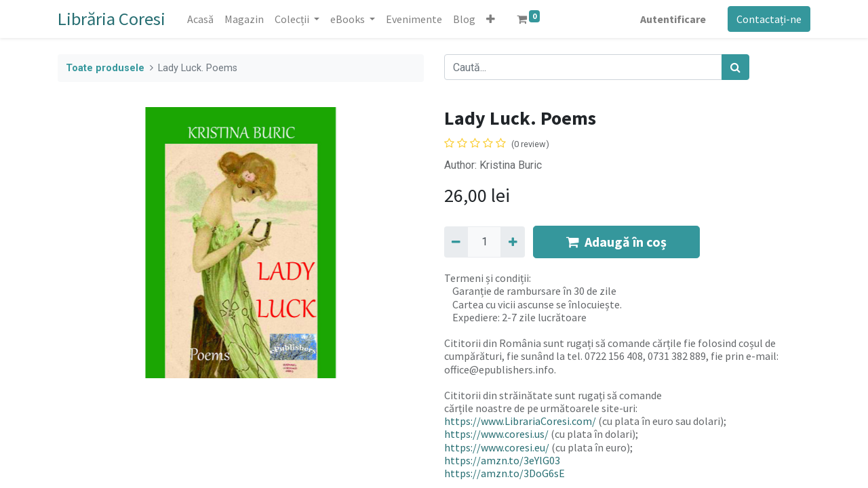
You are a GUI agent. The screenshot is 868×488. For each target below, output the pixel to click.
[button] (491, 19)
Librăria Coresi (112, 19)
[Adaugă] (512, 242)
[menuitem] (200, 19)
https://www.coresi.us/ (496, 434)
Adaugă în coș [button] (616, 242)
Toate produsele (105, 68)
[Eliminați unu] (456, 242)
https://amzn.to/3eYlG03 (502, 460)
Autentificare (673, 19)
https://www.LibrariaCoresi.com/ (520, 421)
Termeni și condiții (487, 278)
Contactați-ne (769, 19)
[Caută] (735, 67)
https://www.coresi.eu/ (497, 447)
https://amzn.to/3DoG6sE (505, 473)
